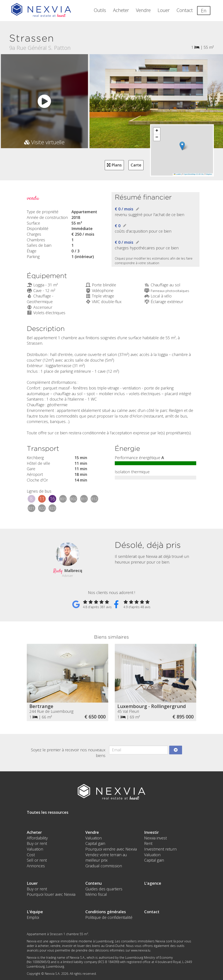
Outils (100, 10)
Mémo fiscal (96, 894)
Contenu (94, 883)
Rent (148, 843)
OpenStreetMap (190, 174)
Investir (151, 832)
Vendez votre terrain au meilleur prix (106, 857)
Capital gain (95, 843)
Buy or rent (37, 843)
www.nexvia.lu (141, 950)
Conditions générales (106, 912)
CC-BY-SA (200, 174)
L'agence (153, 883)
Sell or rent (37, 860)
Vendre (143, 10)
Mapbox (209, 174)
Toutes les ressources (48, 812)
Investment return (160, 849)
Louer (164, 10)
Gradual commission (104, 866)
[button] (182, 146)
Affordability (37, 838)
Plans (114, 165)
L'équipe (35, 912)
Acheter (121, 10)
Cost (31, 855)
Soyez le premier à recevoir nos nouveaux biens (68, 753)
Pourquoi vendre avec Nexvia (111, 849)
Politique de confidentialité (109, 917)
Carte (136, 165)
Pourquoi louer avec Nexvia (51, 894)
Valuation (35, 849)
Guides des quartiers (104, 889)
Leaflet (177, 174)
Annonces (36, 866)
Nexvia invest (155, 838)
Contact (185, 10)
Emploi (33, 917)
